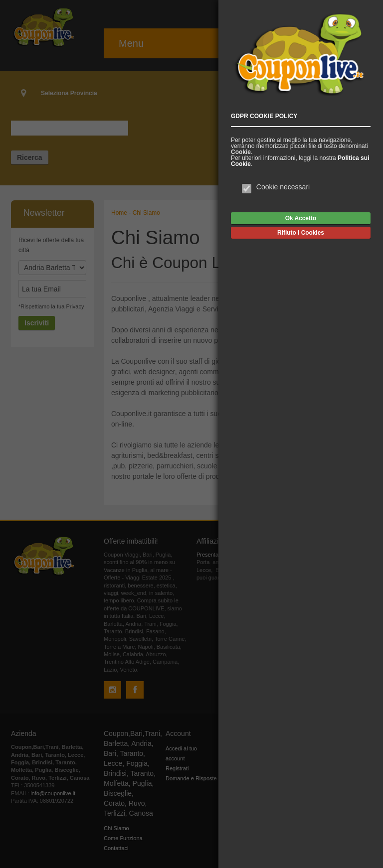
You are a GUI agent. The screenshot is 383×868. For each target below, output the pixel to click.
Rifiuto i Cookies (301, 233)
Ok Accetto (301, 218)
